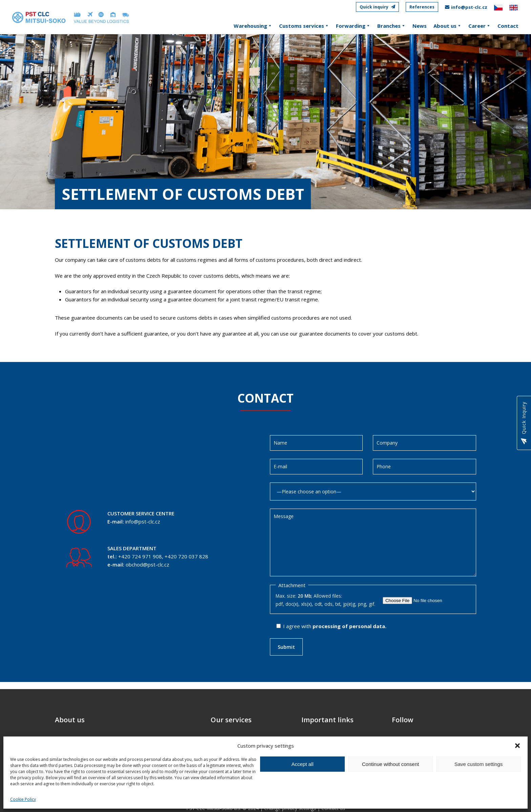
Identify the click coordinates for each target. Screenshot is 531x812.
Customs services (304, 26)
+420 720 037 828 (186, 556)
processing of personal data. (349, 626)
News (420, 26)
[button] (517, 746)
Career (480, 26)
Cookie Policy (23, 799)
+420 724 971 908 (140, 556)
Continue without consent (390, 764)
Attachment (292, 585)
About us (448, 26)
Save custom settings (479, 764)
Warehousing (253, 26)
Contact (508, 26)
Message (373, 542)
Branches (391, 26)
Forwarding (353, 26)
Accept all (302, 764)
